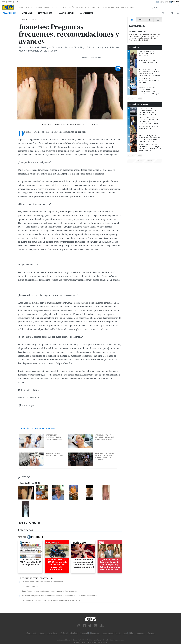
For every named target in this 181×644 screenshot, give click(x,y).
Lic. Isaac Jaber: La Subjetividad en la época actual (42, 582)
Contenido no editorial (145, 7)
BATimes (151, 633)
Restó (99, 7)
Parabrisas (95, 633)
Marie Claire (52, 633)
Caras (42, 633)
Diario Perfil (31, 633)
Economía (42, 7)
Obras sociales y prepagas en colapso (55, 454)
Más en (31, 537)
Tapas (107, 7)
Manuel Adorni (46, 13)
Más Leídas (134, 48)
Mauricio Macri (67, 13)
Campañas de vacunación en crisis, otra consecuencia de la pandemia (51, 600)
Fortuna (64, 633)
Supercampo (108, 633)
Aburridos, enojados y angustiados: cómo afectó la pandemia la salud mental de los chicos (60, 596)
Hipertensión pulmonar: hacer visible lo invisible (54, 437)
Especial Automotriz (121, 7)
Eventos (90, 7)
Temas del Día (10, 13)
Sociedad (31, 7)
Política (21, 7)
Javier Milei (27, 13)
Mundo (52, 7)
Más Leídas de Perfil (139, 105)
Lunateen (140, 633)
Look (118, 633)
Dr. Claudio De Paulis (31, 586)
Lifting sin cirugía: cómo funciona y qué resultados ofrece (104, 437)
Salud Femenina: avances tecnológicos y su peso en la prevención (49, 591)
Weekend (84, 633)
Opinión (80, 7)
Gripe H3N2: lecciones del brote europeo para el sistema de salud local (104, 457)
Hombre (74, 633)
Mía (132, 633)
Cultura (62, 7)
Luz (125, 633)
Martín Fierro (86, 13)
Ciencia (71, 7)
